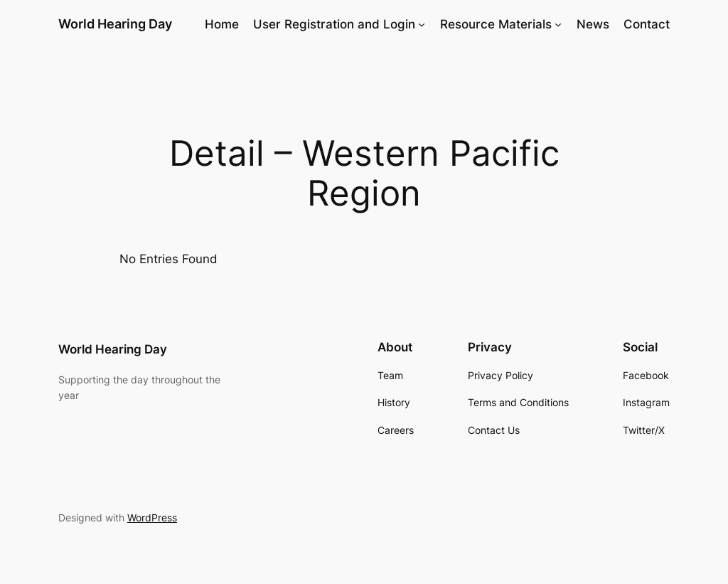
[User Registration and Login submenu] (422, 24)
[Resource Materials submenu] (558, 24)
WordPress (152, 517)
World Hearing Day (115, 24)
